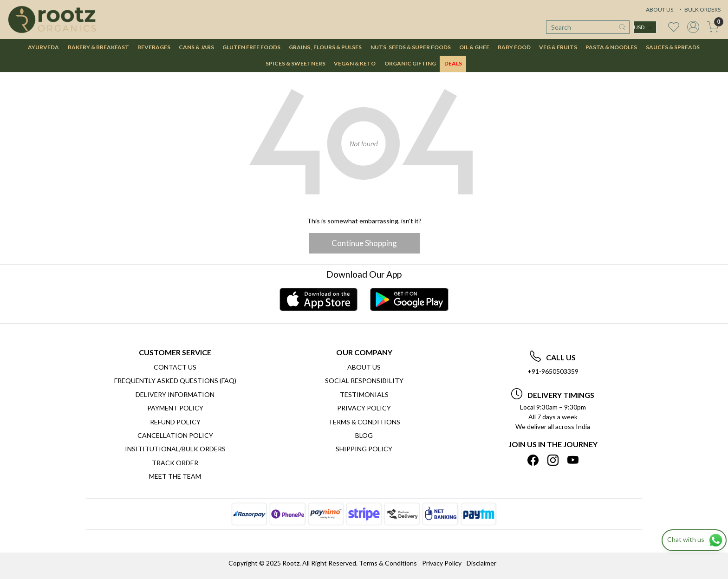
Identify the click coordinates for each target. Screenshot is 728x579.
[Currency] (645, 27)
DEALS (453, 63)
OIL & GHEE (474, 47)
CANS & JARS (196, 47)
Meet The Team (175, 476)
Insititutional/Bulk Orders (175, 449)
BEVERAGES (154, 47)
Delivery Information (175, 394)
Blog (364, 435)
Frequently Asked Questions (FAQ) (175, 381)
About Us (364, 367)
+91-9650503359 (553, 371)
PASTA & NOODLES (611, 47)
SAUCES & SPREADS (673, 47)
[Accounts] (693, 27)
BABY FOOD (514, 47)
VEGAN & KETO (355, 63)
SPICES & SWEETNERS (296, 63)
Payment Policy (175, 408)
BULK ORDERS (699, 10)
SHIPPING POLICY (364, 449)
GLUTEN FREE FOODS (251, 47)
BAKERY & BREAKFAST (98, 47)
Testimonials (364, 394)
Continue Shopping (364, 243)
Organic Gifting (410, 63)
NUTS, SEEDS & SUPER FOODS (411, 47)
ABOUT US (660, 10)
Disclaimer (481, 563)
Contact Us (175, 367)
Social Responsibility (364, 381)
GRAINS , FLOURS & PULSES (325, 47)
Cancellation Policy (175, 435)
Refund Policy (175, 422)
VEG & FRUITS (558, 47)
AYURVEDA (43, 47)
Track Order (175, 463)
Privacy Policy (364, 408)
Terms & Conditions (364, 422)
